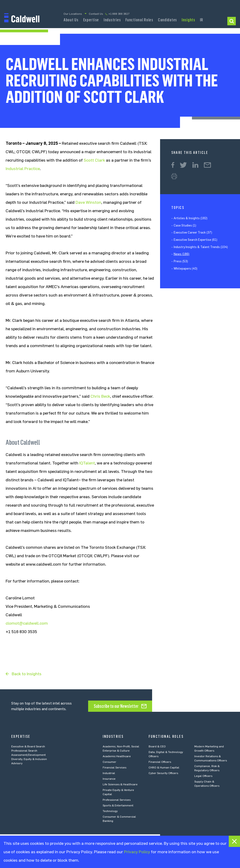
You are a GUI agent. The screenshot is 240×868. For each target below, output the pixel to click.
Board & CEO (157, 746)
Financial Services (114, 768)
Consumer (109, 762)
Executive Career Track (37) (193, 232)
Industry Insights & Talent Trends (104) (201, 247)
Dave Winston (88, 202)
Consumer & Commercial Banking (119, 819)
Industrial (109, 773)
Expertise (91, 20)
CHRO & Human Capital (164, 768)
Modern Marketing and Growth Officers (209, 749)
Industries (112, 20)
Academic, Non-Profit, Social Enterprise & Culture (121, 749)
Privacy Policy (137, 852)
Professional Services (117, 800)
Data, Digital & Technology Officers (166, 754)
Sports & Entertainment (118, 805)
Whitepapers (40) (186, 269)
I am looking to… (232, 21)
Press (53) (181, 261)
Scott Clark (94, 160)
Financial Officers (160, 762)
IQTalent (87, 463)
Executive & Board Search (28, 746)
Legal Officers (203, 776)
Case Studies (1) (185, 225)
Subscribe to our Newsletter (116, 706)
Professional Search (24, 751)
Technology (110, 811)
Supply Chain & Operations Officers (207, 784)
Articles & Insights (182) (191, 218)
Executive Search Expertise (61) (195, 240)
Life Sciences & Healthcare (120, 784)
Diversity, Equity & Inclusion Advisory (29, 761)
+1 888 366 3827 (119, 14)
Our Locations (73, 14)
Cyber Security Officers (163, 773)
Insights (188, 20)
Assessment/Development (28, 755)
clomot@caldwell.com (27, 623)
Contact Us (96, 14)
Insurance (109, 779)
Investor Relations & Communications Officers (211, 758)
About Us (71, 20)
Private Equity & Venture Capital (118, 792)
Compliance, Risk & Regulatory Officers (207, 768)
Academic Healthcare (117, 756)
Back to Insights (27, 674)
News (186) (182, 254)
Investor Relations (202, 21)
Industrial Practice (23, 169)
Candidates (167, 20)
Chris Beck (100, 396)
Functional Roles (139, 20)
